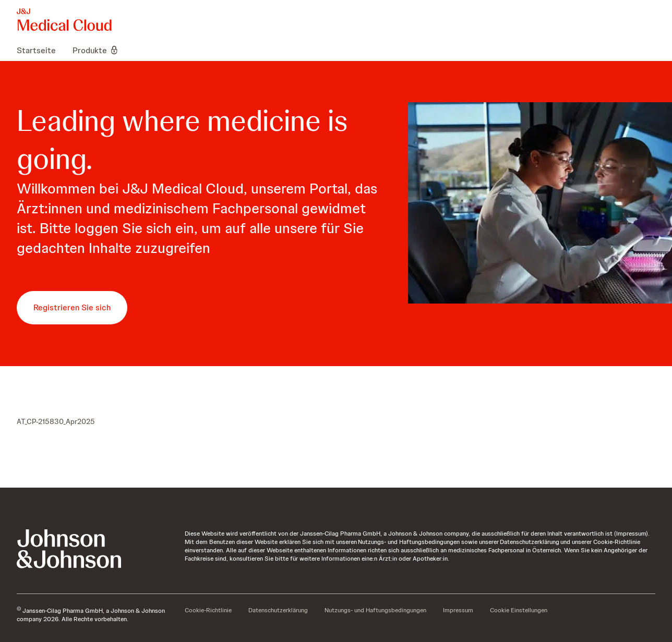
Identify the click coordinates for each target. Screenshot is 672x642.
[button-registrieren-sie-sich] (72, 308)
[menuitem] (40, 50)
